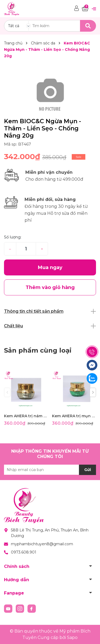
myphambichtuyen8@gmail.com (42, 544)
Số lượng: (13, 237)
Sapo (72, 637)
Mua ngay (50, 267)
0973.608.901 (24, 552)
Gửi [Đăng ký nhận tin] (88, 470)
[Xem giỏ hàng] (85, 9)
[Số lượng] (26, 249)
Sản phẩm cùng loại (38, 350)
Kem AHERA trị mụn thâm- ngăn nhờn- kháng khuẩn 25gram (74, 416)
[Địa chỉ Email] (50, 470)
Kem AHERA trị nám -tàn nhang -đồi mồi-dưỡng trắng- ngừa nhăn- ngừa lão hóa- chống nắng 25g (26, 416)
